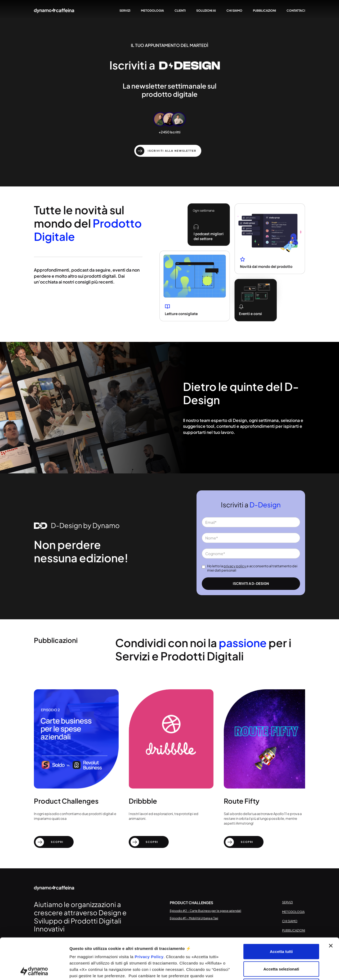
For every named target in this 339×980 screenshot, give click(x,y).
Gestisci (281, 970)
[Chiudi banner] (331, 905)
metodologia (152, 10)
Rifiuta (281, 945)
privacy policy (235, 566)
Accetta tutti (281, 910)
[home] (54, 10)
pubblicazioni (264, 10)
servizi (125, 10)
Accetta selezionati (281, 928)
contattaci (296, 10)
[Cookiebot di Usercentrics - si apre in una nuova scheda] (34, 970)
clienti (180, 10)
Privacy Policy (149, 916)
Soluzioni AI (206, 10)
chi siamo (234, 10)
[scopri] (54, 842)
